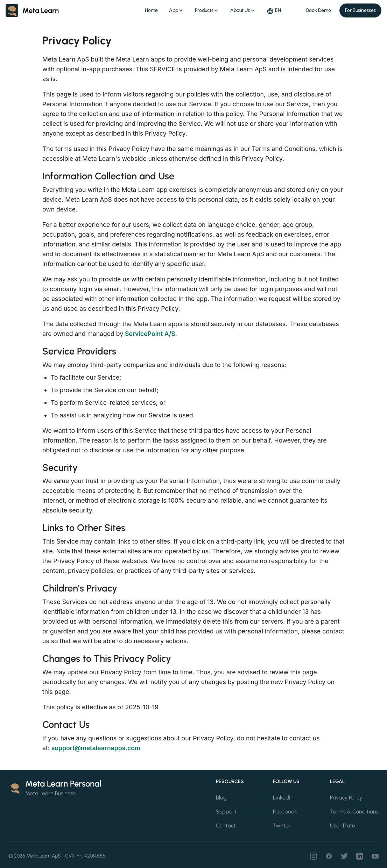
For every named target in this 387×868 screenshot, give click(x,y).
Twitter (282, 826)
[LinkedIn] (360, 856)
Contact (226, 826)
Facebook (285, 812)
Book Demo (319, 10)
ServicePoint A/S (150, 334)
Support (226, 812)
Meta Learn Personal (63, 784)
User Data (343, 826)
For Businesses (360, 10)
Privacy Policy (346, 798)
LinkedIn (283, 798)
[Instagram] (314, 856)
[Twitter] (344, 856)
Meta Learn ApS (44, 856)
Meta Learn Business (50, 793)
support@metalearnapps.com (96, 748)
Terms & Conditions (354, 812)
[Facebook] (329, 856)
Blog (221, 798)
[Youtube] (375, 856)
